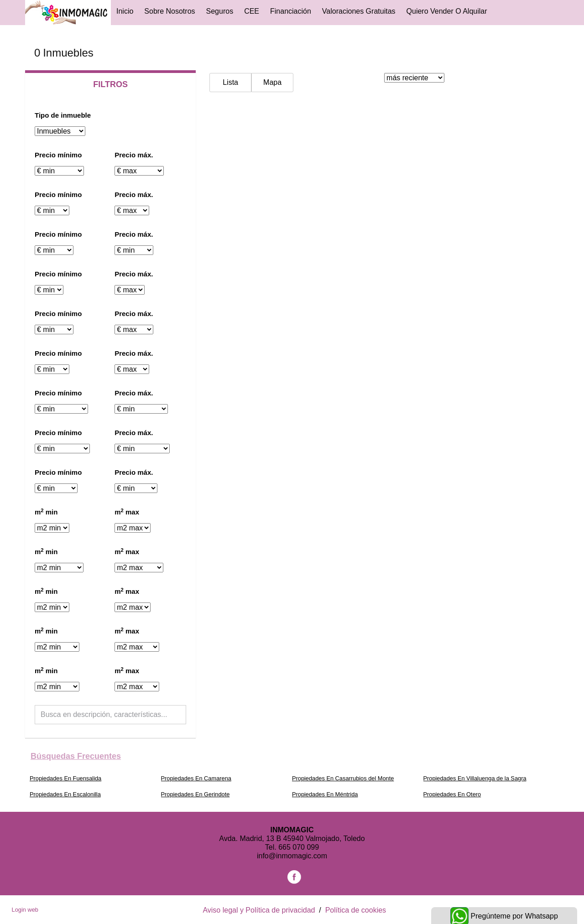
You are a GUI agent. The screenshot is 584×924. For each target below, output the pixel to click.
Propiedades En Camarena (196, 778)
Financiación (291, 11)
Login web (25, 910)
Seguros (220, 11)
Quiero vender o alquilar (447, 11)
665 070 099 (299, 847)
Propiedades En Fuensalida (65, 778)
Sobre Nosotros (169, 11)
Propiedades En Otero (452, 794)
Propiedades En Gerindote (196, 794)
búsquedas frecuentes (76, 756)
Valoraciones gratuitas (359, 11)
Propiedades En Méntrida (325, 794)
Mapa (272, 82)
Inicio (125, 11)
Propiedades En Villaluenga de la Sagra (475, 778)
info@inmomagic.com (292, 856)
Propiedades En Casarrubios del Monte (343, 778)
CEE (252, 11)
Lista (230, 82)
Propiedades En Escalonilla (65, 794)
